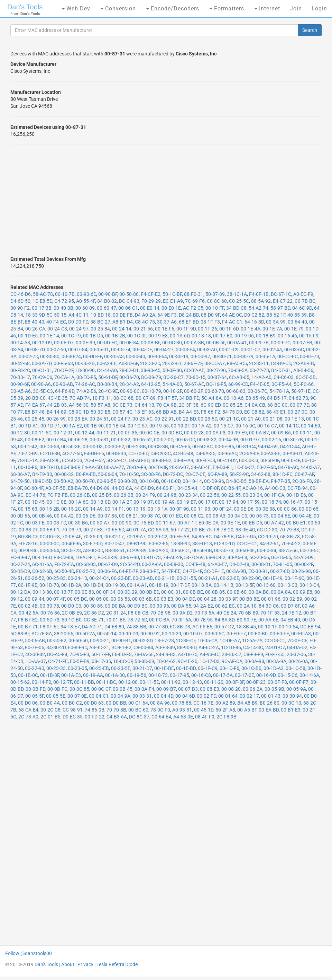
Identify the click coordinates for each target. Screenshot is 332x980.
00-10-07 (193, 634)
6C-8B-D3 (180, 627)
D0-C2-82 (254, 315)
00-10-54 (288, 627)
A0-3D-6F (128, 363)
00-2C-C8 (50, 710)
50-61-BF (108, 377)
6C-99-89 (137, 550)
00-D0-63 (94, 703)
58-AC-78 (43, 294)
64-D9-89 (100, 488)
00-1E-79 (294, 329)
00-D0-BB (116, 703)
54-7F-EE (171, 571)
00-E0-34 (267, 550)
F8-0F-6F (49, 627)
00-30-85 (93, 606)
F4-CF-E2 (151, 294)
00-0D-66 (20, 516)
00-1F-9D (186, 329)
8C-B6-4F (231, 488)
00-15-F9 (309, 336)
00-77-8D (158, 627)
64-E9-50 (20, 481)
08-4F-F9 (205, 717)
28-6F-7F (193, 363)
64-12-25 (151, 384)
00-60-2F (193, 391)
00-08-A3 (216, 516)
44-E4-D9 (144, 488)
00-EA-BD (269, 710)
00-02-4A (272, 350)
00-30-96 (159, 606)
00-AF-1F (187, 523)
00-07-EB (302, 343)
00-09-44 (35, 599)
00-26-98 (301, 571)
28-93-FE (149, 571)
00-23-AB (143, 578)
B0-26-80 (270, 703)
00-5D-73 (50, 620)
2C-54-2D (130, 564)
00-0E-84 (129, 343)
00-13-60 (266, 585)
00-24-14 (122, 329)
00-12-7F (63, 682)
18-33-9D (35, 315)
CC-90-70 (268, 537)
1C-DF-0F (209, 488)
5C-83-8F (20, 634)
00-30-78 (49, 606)
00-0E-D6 (244, 509)
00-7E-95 (203, 620)
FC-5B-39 (108, 557)
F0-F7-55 (275, 654)
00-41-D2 (227, 460)
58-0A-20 (159, 550)
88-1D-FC (283, 474)
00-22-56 (210, 495)
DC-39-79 (151, 377)
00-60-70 (214, 391)
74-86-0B (95, 710)
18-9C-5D (42, 481)
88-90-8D (187, 647)
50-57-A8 (100, 405)
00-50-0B (202, 550)
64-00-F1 (166, 488)
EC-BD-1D (224, 544)
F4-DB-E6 (94, 453)
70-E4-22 (291, 544)
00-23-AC (142, 419)
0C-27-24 (20, 564)
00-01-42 (28, 447)
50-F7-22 (180, 530)
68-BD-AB (166, 412)
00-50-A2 (63, 481)
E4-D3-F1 (223, 467)
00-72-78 (259, 370)
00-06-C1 (128, 308)
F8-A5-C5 (237, 363)
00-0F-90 (179, 509)
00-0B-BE (193, 592)
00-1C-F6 (229, 668)
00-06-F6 (107, 571)
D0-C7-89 (146, 398)
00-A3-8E (271, 453)
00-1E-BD (186, 668)
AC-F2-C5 (193, 308)
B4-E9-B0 (42, 474)
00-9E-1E (230, 523)
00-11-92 (171, 682)
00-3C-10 (291, 703)
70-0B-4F (71, 537)
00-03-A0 (207, 350)
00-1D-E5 (28, 336)
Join (296, 8)
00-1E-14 (49, 336)
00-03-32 (207, 440)
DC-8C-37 (139, 717)
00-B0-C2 (72, 703)
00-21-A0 (251, 419)
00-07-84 (78, 350)
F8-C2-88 (63, 557)
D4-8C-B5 (236, 481)
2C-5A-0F (249, 453)
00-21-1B (165, 578)
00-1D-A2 (274, 668)
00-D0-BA (115, 606)
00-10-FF (215, 308)
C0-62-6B (42, 571)
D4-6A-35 (205, 453)
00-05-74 (121, 350)
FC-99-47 (20, 557)
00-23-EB (99, 668)
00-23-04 (252, 495)
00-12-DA (20, 592)
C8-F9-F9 (253, 654)
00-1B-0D (100, 502)
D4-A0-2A (145, 315)
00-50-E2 (57, 641)
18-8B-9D (180, 544)
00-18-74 (271, 502)
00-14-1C (289, 426)
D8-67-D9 (108, 564)
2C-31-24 (116, 613)
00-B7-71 (28, 627)
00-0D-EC (107, 343)
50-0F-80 (172, 370)
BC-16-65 (281, 557)
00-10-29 (172, 634)
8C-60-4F (34, 488)
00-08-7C (150, 516)
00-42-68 (20, 363)
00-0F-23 (256, 682)
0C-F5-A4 (282, 384)
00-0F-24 (222, 509)
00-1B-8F (50, 675)
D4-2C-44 (290, 447)
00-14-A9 (93, 509)
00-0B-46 (42, 516)
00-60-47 (107, 308)
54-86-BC (202, 537)
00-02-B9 (292, 599)
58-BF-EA (259, 481)
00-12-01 (63, 433)
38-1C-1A (237, 294)
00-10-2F (173, 391)
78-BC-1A (27, 460)
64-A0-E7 (217, 564)
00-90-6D (86, 294)
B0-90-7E (246, 620)
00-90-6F (20, 384)
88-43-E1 (276, 412)
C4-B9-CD (281, 363)
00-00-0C (50, 544)
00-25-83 (56, 578)
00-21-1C (229, 419)
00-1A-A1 (137, 585)
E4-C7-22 (283, 301)
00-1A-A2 (202, 426)
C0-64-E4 (161, 717)
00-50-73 (224, 550)
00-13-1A (158, 509)
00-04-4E (302, 516)
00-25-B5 (102, 495)
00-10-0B (149, 481)
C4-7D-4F (192, 571)
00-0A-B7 (259, 433)
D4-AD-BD (139, 460)
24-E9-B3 (166, 654)
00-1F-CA (274, 495)
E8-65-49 (255, 398)
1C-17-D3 (210, 661)
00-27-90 (216, 370)
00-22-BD (186, 419)
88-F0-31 (194, 294)
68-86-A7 (20, 474)
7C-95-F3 (79, 654)
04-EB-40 (290, 620)
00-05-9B (274, 689)
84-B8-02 (107, 301)
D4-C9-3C (161, 453)
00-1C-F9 (71, 336)
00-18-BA (202, 585)
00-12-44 (85, 433)
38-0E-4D (245, 530)
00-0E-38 (265, 509)
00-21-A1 (208, 578)
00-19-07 (143, 502)
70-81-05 (283, 564)
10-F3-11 (102, 398)
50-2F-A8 (225, 710)
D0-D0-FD (78, 322)
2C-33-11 (259, 363)
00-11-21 (106, 433)
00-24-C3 (57, 329)
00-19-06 (244, 336)
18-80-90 (85, 370)
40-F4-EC (56, 322)
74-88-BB (136, 627)
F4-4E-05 (260, 384)
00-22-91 (164, 419)
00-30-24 (71, 356)
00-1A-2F (122, 502)
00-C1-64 (138, 703)
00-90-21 (100, 641)
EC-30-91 (258, 571)
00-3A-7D (42, 363)
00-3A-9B (236, 571)
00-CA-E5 (180, 447)
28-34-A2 (129, 384)
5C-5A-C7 (116, 460)
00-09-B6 (281, 433)
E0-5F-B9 (80, 661)
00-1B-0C (28, 675)
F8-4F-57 (167, 398)
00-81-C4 (246, 447)
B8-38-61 (115, 550)
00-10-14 (192, 481)
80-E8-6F (70, 467)
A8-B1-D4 (123, 322)
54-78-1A (279, 391)
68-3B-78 (290, 537)
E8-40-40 (35, 322)
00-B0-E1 (296, 523)
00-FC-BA (159, 620)
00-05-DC (77, 599)
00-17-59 (250, 502)
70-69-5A (238, 370)
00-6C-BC (202, 447)
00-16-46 (287, 336)
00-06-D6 (86, 516)
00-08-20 (231, 689)
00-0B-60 (237, 592)
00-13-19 (136, 509)
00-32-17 (114, 537)
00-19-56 (137, 675)
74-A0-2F (172, 557)
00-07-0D (164, 440)
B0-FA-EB (86, 474)
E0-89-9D (77, 647)
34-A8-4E (201, 467)
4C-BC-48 (183, 453)
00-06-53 (120, 599)
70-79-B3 (289, 530)
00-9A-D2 (183, 613)
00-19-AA (93, 675)
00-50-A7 (100, 523)
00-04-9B (228, 440)
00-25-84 (100, 329)
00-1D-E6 (296, 495)
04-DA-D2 (297, 647)
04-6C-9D (302, 308)
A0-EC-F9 (303, 294)
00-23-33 (56, 668)
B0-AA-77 (114, 467)
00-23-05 (77, 668)
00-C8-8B (158, 447)
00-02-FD (206, 696)
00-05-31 (99, 440)
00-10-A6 (234, 398)
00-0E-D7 (64, 343)
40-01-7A (136, 530)
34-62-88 (261, 474)
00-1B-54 (116, 426)
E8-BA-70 (78, 488)
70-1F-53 (270, 613)
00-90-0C (130, 391)
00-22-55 (231, 495)
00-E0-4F (290, 460)
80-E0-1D (49, 467)
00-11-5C (42, 433)
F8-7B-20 (224, 530)
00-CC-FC (288, 356)
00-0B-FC (57, 689)
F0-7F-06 (35, 647)
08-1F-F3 (210, 322)
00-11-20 (214, 682)
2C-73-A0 (28, 717)
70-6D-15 (196, 377)
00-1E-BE (164, 668)
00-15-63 (28, 509)
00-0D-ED (149, 592)
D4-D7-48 (239, 564)
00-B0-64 (157, 356)
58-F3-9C (239, 474)
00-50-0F (270, 460)
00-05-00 (99, 599)
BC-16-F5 (216, 384)
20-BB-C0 (35, 398)
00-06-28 (78, 440)
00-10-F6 (28, 467)
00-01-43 (271, 696)
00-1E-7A (272, 329)
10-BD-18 (101, 315)
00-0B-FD (35, 689)
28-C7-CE (195, 474)
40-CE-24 (226, 613)
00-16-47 (293, 502)
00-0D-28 (194, 433)
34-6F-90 (129, 557)
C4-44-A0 (107, 370)
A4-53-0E (183, 717)
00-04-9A (121, 696)
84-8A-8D (225, 620)
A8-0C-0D (93, 550)
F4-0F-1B (259, 294)
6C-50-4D (64, 571)
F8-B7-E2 (28, 620)
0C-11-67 (165, 523)
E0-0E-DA (209, 523)
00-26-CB (80, 495)
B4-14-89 (57, 412)
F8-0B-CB (138, 613)
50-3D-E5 (100, 412)
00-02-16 (271, 440)
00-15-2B (49, 509)
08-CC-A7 (215, 363)
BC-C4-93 (129, 301)
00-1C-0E (57, 502)
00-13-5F (245, 585)
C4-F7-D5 (246, 537)
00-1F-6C (294, 578)
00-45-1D (204, 710)
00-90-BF (108, 294)
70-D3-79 (71, 530)
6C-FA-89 (217, 474)
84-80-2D (56, 647)
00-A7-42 (274, 523)
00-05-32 (121, 440)
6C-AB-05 (239, 377)
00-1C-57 (137, 426)
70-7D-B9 (28, 453)
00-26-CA (35, 329)
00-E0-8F (158, 467)
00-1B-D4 (93, 585)
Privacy (85, 964)
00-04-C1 (99, 696)
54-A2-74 (259, 308)
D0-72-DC (173, 474)
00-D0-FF (93, 356)
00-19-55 (159, 426)
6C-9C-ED (211, 405)
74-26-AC (85, 384)
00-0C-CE (149, 433)
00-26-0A (298, 661)
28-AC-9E (50, 460)
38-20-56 (64, 634)
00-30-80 (50, 356)
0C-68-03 (86, 564)
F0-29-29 (151, 301)
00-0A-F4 (144, 689)
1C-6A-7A (252, 641)
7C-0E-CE (297, 641)
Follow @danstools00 (29, 953)
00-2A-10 (247, 606)
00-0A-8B (194, 343)
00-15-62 (20, 682)
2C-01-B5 (50, 717)
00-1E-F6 (165, 329)
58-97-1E (301, 391)
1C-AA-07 (36, 661)
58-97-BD (280, 308)
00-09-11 (303, 433)
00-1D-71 (50, 426)
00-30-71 (222, 356)
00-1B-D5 (93, 336)
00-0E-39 (85, 343)
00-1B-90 (94, 426)
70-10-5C (129, 474)
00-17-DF (180, 585)
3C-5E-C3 (43, 391)
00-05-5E (56, 696)
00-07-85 (107, 516)
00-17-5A (223, 675)
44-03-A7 (310, 467)
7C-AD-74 (80, 398)
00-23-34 (188, 495)
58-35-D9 (20, 571)
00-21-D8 (273, 419)
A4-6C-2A (209, 647)
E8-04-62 (166, 661)
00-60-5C (215, 634)
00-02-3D (143, 641)
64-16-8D (254, 322)
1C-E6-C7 (245, 467)
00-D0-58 (49, 447)
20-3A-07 (179, 467)
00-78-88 (182, 703)
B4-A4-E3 (189, 412)
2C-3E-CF (186, 641)
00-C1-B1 (42, 370)
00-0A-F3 (216, 433)
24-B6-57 (232, 654)
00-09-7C (281, 343)
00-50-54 (49, 550)
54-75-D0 (232, 412)
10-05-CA (207, 641)
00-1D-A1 (28, 426)
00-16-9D (266, 675)
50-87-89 (215, 294)
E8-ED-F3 (122, 654)
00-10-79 (151, 391)
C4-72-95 (64, 301)
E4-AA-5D (92, 467)
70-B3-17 (20, 377)
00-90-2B (127, 481)
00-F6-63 (63, 363)
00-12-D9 (42, 343)
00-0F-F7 (299, 682)
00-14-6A (309, 675)
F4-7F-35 (280, 481)
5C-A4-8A (211, 398)
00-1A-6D (180, 336)
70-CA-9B (167, 405)
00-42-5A (29, 613)
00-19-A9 (165, 502)
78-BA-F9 (136, 467)
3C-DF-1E (214, 571)
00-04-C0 (237, 516)
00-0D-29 (127, 592)
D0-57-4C (122, 412)
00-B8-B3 (116, 453)
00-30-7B (293, 440)
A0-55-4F (86, 301)
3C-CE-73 (122, 405)
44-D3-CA (122, 488)
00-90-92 (150, 634)
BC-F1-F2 (121, 647)
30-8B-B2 (162, 460)
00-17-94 (229, 502)
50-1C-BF (172, 294)
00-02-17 (249, 696)
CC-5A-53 (158, 530)
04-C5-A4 (187, 488)
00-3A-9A (276, 661)
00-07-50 (56, 350)
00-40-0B (63, 308)
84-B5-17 (277, 398)
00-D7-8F (290, 606)
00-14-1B (224, 585)
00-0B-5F (216, 343)
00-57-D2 (224, 627)
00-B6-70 (129, 377)
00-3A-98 (254, 661)
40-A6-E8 (237, 557)
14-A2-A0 (261, 377)
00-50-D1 (180, 550)
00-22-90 (35, 668)
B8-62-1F (276, 315)
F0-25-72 (86, 571)
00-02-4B (28, 606)
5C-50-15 (57, 315)
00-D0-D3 (93, 447)
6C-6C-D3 (72, 460)
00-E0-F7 (236, 634)
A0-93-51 (182, 710)
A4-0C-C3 (275, 488)
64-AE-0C (232, 315)
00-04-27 (164, 350)
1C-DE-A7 (230, 641)
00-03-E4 (185, 350)
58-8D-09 (144, 661)
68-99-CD (238, 384)
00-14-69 (311, 426)
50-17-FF (101, 654)
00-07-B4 (56, 440)
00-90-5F (106, 481)
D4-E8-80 (114, 627)
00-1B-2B (115, 336)
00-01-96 (271, 599)
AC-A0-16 (253, 488)
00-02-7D (28, 356)
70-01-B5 (116, 620)
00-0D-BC (172, 433)
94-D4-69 (268, 447)
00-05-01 (99, 350)
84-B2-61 (269, 544)
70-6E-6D (114, 530)
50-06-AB (35, 641)
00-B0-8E (249, 599)
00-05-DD (185, 440)
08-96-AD (227, 453)
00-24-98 (167, 495)
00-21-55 (186, 578)
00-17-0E (245, 675)
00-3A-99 (276, 322)
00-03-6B (142, 599)
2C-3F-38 (189, 405)
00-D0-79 (244, 356)
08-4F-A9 (183, 460)
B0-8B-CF (28, 537)
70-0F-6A (181, 620)
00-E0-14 (150, 308)
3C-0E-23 (71, 550)
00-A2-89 (225, 703)
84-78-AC (288, 467)
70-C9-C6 (42, 377)
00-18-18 (201, 336)
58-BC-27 (100, 322)
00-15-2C (71, 509)
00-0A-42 (64, 516)
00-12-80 (20, 433)
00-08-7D (35, 350)
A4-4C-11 (79, 315)
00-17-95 (179, 675)
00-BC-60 (138, 710)
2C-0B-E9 (72, 613)
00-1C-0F (137, 336)
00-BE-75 (202, 530)
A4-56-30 (79, 405)
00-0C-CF (101, 689)
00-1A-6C (79, 502)
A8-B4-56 (303, 370)
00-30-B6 (78, 523)
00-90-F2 (20, 308)
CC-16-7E (203, 703)
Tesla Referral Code (117, 964)
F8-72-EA (64, 564)
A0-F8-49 (165, 647)
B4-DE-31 (281, 370)
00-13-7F (63, 592)
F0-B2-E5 (159, 544)
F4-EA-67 (35, 405)
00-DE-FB (123, 315)
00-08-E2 (35, 440)
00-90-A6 (41, 384)
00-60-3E (245, 550)
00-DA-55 (181, 606)
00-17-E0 (223, 336)
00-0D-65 (309, 509)
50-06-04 (108, 474)
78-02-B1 (129, 370)
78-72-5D (137, 620)
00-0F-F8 (277, 682)
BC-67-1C (281, 294)
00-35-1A (265, 356)
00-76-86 (50, 613)
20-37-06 (296, 654)
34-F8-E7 (70, 627)
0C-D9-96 (214, 481)
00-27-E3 (93, 530)
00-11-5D (149, 682)
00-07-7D (299, 405)
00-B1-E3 (291, 710)
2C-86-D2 (94, 613)
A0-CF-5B (56, 488)
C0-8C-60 (217, 301)
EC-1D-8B (50, 453)
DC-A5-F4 (57, 654)
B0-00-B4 (107, 384)
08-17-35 (101, 661)
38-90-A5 (151, 370)
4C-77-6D (72, 453)
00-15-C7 (224, 426)
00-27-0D (280, 571)
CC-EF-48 (195, 564)
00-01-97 (250, 440)
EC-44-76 (35, 495)
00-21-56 (143, 329)
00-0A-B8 (259, 592)
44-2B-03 (57, 405)
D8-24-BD (189, 315)
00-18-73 (158, 675)
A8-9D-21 (99, 647)
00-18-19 (159, 585)
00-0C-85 (79, 689)
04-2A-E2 (203, 606)
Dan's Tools (25, 7)
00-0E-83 (84, 592)
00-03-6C (294, 350)
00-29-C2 (158, 537)
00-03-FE (35, 523)
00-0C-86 (287, 509)
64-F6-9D (65, 391)
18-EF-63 (144, 412)
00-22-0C (251, 578)
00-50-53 (249, 460)
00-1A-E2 (72, 426)
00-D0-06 (28, 703)
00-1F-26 (207, 329)
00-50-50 (78, 641)
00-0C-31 (171, 592)
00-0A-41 (237, 343)
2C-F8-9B (227, 717)
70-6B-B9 (248, 613)
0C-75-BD (144, 523)
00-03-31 (142, 696)
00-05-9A (296, 689)
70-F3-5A (205, 613)
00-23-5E (121, 668)
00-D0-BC (137, 606)
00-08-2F (304, 564)
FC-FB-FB (58, 495)
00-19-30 (115, 585)
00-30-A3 (114, 356)
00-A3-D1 (293, 453)
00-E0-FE (279, 634)
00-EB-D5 (252, 523)
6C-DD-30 (267, 530)
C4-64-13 (144, 405)
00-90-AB (63, 384)
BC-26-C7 (173, 377)
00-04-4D (164, 696)
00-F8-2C (20, 370)
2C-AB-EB (304, 363)
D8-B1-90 (137, 544)
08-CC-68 (123, 398)
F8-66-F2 (211, 412)
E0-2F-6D (266, 467)
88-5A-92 (261, 301)
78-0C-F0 (160, 710)
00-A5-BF (247, 710)
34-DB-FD (189, 398)
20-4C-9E (108, 391)
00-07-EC (172, 516)
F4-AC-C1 (232, 322)
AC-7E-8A (42, 634)
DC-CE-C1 (247, 544)
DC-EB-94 (310, 627)
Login (319, 8)
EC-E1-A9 (173, 301)
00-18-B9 (266, 336)
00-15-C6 (288, 675)
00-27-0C (298, 412)
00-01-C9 (229, 350)
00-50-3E (71, 447)
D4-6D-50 (20, 301)
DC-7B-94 (298, 488)
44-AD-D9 (303, 557)
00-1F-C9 (208, 668)
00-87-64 (217, 377)
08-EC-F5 (86, 377)
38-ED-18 (202, 544)
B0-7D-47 (114, 544)
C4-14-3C (253, 647)
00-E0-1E (171, 308)
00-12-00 (128, 682)
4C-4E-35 (58, 398)
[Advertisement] (166, 200)
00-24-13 (77, 578)
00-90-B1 (121, 641)
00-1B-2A (71, 585)
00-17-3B (42, 308)
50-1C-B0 (72, 620)
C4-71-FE (58, 661)
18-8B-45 (246, 627)
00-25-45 (35, 419)
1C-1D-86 (231, 647)
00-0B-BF (150, 343)
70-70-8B (116, 710)
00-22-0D (230, 578)
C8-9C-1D (79, 412)
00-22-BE (121, 578)
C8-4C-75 (145, 322)
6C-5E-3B (306, 377)
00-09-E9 (237, 433)
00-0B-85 (215, 592)
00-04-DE (142, 350)
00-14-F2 (41, 682)
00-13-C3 (288, 585)
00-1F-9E (28, 585)
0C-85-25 (233, 405)
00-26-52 (35, 578)
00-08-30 (174, 564)
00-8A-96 (160, 703)
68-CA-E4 (28, 710)
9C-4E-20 (188, 661)
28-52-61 (172, 363)
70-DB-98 (160, 613)
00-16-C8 (201, 675)
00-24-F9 (145, 495)
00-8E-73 (310, 356)
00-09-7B (259, 343)
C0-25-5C (239, 301)
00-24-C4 (99, 578)
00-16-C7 (267, 426)
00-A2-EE (107, 363)
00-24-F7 (121, 419)
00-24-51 (99, 419)
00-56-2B (85, 363)
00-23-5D (207, 419)
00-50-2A (85, 634)
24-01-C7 (275, 647)
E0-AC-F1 (85, 557)
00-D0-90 (122, 523)
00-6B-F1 (50, 530)
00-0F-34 (106, 592)
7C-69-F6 (195, 301)
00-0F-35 (128, 433)
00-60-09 (85, 308)
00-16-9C (245, 426)
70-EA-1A (64, 377)
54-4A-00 (172, 384)
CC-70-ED (138, 453)
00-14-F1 (114, 509)
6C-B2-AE (194, 370)
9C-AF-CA (232, 661)
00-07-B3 (188, 689)
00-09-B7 (166, 689)
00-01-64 (228, 696)
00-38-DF (28, 530)
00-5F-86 (224, 447)
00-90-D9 (128, 634)
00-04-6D (185, 696)
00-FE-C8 (205, 460)
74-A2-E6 (86, 391)
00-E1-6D (42, 557)
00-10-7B (65, 294)
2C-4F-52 (94, 460)
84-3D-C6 (269, 606)
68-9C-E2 (216, 557)
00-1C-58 (296, 668)
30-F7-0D (93, 544)
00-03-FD (56, 523)
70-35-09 (93, 537)
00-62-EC (225, 606)
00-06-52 (142, 440)
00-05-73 (259, 516)
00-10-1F (267, 627)
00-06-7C (257, 391)
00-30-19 (179, 356)
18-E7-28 (164, 641)
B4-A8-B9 (247, 703)
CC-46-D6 (21, 294)
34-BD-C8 (236, 308)
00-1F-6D (229, 329)
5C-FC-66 (304, 384)
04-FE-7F (128, 571)
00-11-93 (201, 509)
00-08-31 (261, 564)
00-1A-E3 (71, 675)
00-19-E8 (158, 336)
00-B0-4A (50, 703)
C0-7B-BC (305, 301)
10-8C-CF (123, 661)
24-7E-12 (292, 613)
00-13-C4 (309, 585)
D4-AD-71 (92, 627)
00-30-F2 (114, 447)
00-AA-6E (268, 620)
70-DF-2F (64, 370)
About (68, 964)
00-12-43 (192, 682)
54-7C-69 (194, 557)
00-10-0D (171, 481)
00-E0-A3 (301, 634)
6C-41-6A (42, 564)
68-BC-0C (278, 405)
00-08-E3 (210, 689)
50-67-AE (194, 384)
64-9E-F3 (167, 315)
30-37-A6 (167, 322)
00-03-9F (228, 599)
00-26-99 (56, 419)
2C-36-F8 (302, 481)
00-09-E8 (303, 592)
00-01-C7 (251, 350)
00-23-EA (78, 419)
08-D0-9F (210, 315)
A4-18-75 (188, 654)
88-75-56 (288, 550)
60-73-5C (310, 550)
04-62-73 (298, 398)
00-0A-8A (281, 592)
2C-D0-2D (150, 363)
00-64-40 (297, 322)
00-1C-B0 (251, 668)
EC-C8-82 (254, 412)
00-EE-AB (179, 537)
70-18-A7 (136, 537)
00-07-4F (56, 599)
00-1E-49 (273, 578)
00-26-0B (124, 495)
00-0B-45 (123, 689)
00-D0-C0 (71, 606)
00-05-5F (35, 696)
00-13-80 (42, 592)
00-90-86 (28, 550)
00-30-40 (136, 356)
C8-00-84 (143, 647)
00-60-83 (236, 391)
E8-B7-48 (35, 412)
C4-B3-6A (117, 717)
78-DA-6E (144, 654)
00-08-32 (64, 474)
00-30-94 (292, 696)
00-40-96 (71, 544)
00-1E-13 (294, 419)
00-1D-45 (35, 502)
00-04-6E (280, 516)
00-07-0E (77, 696)
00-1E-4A (251, 329)
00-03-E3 (164, 599)
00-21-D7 (142, 668)
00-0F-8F (235, 682)
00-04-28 (207, 599)
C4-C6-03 (284, 377)
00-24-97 (79, 329)
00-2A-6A (152, 564)
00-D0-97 (200, 356)
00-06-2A (253, 689)
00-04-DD (185, 599)
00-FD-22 (95, 717)
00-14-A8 (20, 343)
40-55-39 (297, 315)
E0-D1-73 (151, 557)
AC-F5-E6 (202, 627)
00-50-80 (129, 294)
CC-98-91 (73, 710)
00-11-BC (106, 682)
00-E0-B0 (258, 634)
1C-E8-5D (42, 301)
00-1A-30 (115, 675)
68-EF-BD (189, 322)
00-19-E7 (186, 502)
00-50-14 (107, 634)
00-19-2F (180, 426)
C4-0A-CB (255, 405)
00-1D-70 (49, 585)
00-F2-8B (136, 447)
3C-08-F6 (151, 474)
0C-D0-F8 (50, 537)
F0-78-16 (28, 544)
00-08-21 (129, 516)
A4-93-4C (210, 654)
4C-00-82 (35, 654)
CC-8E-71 (94, 620)
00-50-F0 (85, 481)
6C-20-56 (259, 557)
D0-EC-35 (73, 717)
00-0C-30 (172, 343)
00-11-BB (84, 682)
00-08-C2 (194, 516)
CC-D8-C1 (275, 641)
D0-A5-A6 (21, 391)
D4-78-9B (224, 537)
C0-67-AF (304, 474)
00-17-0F (207, 502)
